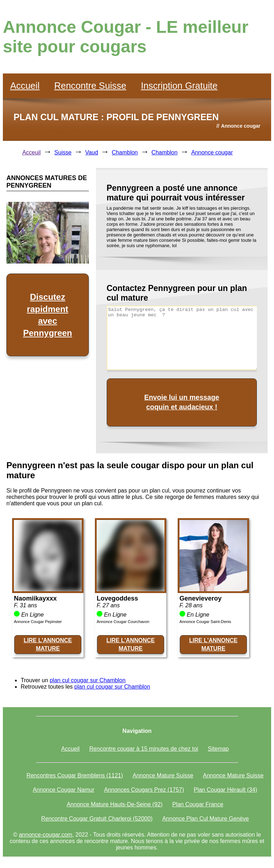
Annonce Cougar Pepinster (38, 622)
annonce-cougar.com (45, 835)
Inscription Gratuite (179, 86)
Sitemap (219, 749)
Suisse (63, 152)
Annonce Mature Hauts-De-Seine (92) (115, 804)
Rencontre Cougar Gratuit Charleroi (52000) (97, 819)
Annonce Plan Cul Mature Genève (206, 819)
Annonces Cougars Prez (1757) (144, 790)
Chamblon (125, 152)
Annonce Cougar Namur (64, 790)
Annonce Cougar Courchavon (123, 622)
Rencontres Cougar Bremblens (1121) (75, 775)
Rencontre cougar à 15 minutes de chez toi (144, 749)
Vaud (92, 152)
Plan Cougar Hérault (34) (225, 790)
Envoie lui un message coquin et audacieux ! (182, 402)
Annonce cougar (212, 152)
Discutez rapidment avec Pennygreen (48, 315)
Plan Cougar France (198, 804)
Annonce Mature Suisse (163, 775)
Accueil (25, 86)
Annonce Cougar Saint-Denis (205, 622)
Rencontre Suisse (90, 86)
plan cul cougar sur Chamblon (88, 680)
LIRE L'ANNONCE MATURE (48, 644)
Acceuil (31, 152)
